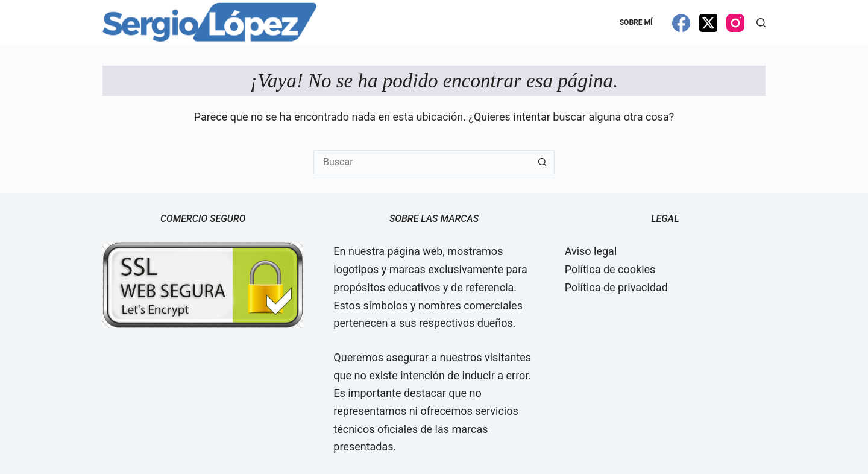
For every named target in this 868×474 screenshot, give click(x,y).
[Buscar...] (422, 162)
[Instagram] (735, 23)
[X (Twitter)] (708, 23)
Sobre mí (636, 22)
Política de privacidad (616, 287)
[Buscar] (761, 23)
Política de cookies (610, 269)
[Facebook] (681, 23)
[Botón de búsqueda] (542, 162)
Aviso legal (591, 251)
